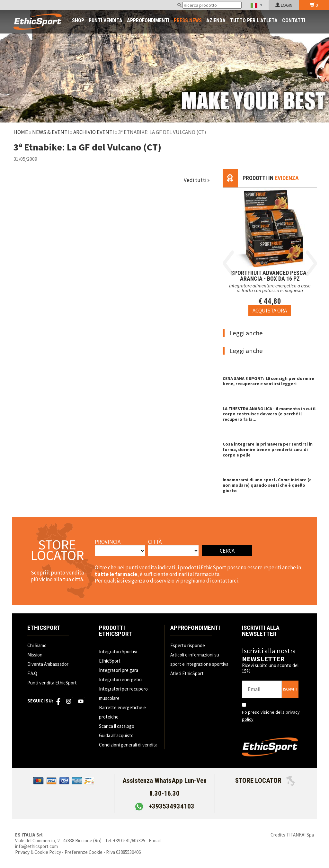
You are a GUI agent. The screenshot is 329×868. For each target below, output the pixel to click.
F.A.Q (32, 673)
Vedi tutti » (197, 180)
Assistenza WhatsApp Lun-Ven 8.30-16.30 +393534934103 (164, 793)
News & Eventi (51, 132)
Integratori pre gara (119, 670)
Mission (35, 655)
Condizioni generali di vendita (128, 745)
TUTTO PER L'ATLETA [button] (254, 20)
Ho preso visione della (271, 716)
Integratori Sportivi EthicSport (118, 656)
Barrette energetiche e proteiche (122, 712)
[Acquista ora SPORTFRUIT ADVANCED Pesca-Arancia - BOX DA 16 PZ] (270, 311)
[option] (270, 252)
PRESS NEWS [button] (188, 20)
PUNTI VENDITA (106, 20)
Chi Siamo (37, 645)
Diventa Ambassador (48, 664)
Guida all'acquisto (116, 735)
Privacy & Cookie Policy (38, 852)
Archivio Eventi (94, 132)
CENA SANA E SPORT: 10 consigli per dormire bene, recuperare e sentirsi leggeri (268, 381)
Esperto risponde (188, 645)
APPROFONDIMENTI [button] (148, 20)
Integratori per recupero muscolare (123, 693)
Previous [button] (228, 263)
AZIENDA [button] (216, 20)
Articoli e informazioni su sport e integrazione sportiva (199, 659)
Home (21, 132)
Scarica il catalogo (117, 726)
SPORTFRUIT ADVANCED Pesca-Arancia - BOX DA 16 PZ (270, 276)
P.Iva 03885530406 (123, 852)
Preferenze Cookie (84, 852)
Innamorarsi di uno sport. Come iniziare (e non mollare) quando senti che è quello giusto (267, 485)
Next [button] (311, 263)
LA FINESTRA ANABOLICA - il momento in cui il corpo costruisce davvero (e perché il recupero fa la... (269, 414)
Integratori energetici (121, 679)
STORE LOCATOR (265, 781)
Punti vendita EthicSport (52, 683)
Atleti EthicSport (187, 673)
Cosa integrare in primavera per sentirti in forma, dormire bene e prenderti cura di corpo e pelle (268, 449)
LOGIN (284, 5)
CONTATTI (294, 20)
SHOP (78, 20)
